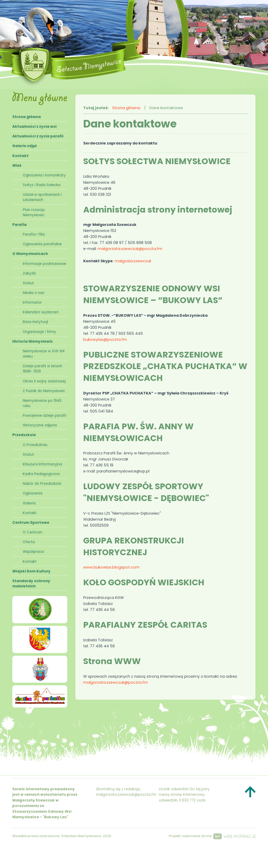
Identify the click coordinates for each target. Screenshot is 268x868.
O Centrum (33, 532)
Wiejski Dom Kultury (31, 571)
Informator (32, 302)
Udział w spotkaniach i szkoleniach (42, 197)
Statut (28, 283)
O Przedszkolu (35, 445)
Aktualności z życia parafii (38, 136)
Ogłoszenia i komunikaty (44, 175)
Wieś (17, 166)
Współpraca (33, 552)
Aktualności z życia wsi (34, 127)
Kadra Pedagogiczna (41, 474)
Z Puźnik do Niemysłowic (44, 391)
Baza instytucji (35, 322)
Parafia (19, 225)
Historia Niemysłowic (33, 341)
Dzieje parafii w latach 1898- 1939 (43, 369)
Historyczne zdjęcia (40, 425)
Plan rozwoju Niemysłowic (34, 212)
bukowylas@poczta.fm (105, 340)
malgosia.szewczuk (133, 261)
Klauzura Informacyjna (42, 464)
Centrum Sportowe (31, 523)
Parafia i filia (34, 234)
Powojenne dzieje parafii (44, 416)
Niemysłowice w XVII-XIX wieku (44, 354)
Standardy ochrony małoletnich (31, 584)
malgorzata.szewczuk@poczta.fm (130, 249)
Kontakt (20, 156)
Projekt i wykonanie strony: (212, 836)
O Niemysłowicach (30, 254)
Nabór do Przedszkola (42, 484)
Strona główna (27, 117)
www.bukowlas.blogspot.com (111, 567)
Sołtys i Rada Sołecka (42, 185)
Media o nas (33, 293)
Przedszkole (24, 435)
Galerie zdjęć (25, 146)
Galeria (29, 503)
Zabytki (29, 273)
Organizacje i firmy (39, 332)
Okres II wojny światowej (44, 381)
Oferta (29, 542)
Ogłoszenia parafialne (42, 244)
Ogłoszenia (33, 493)
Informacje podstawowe (44, 264)
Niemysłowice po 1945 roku (42, 403)
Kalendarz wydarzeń (41, 312)
